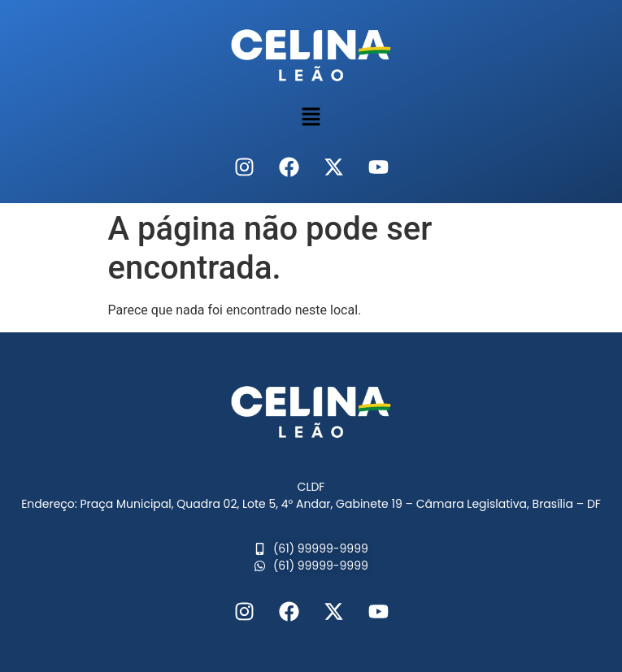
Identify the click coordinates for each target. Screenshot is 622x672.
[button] (311, 118)
